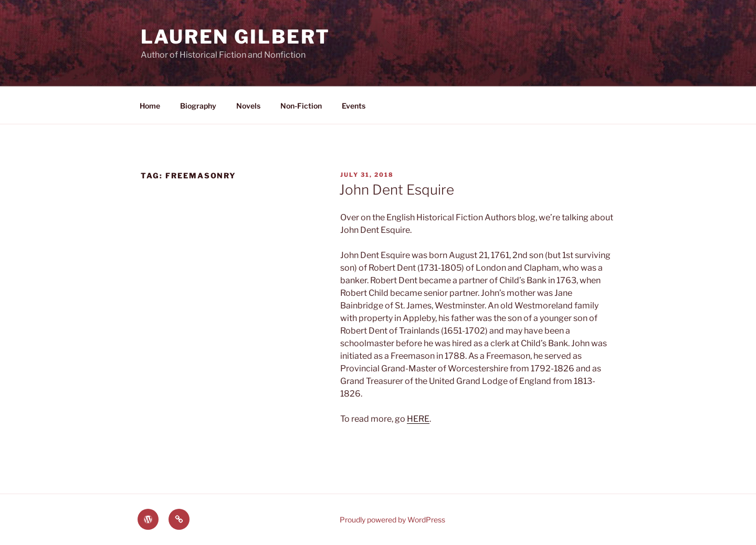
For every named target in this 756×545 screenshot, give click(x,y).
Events (354, 106)
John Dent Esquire (397, 190)
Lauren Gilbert (235, 37)
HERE (418, 419)
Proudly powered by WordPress (392, 520)
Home (150, 106)
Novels (248, 106)
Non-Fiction (301, 106)
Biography (198, 106)
